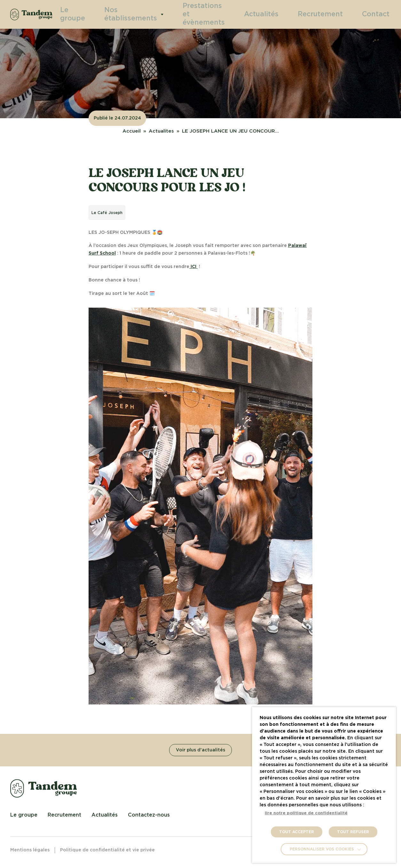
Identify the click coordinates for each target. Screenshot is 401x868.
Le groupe (95, 14)
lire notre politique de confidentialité (306, 813)
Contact (379, 14)
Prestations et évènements (211, 14)
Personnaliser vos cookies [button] (322, 849)
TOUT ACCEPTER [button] (297, 832)
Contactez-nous (149, 815)
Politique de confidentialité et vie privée (107, 850)
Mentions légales (30, 850)
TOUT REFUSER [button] (353, 832)
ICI (193, 267)
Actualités (283, 14)
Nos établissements (146, 14)
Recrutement (332, 14)
